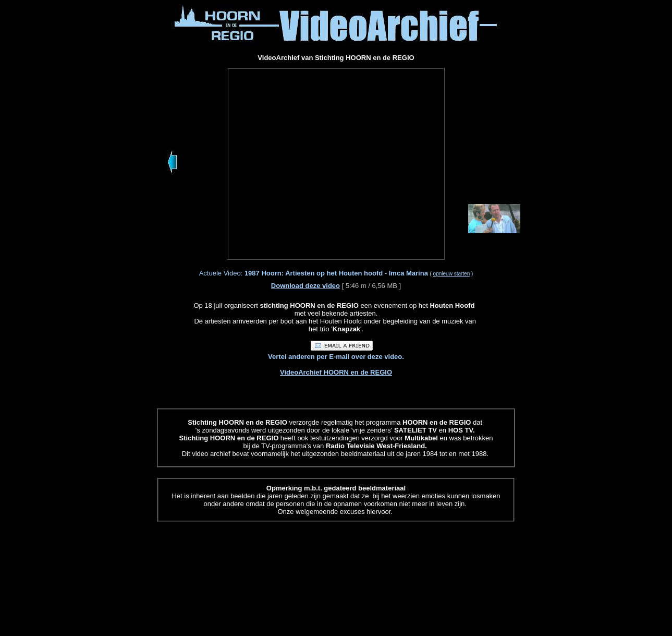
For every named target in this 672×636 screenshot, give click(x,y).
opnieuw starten (452, 274)
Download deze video (306, 286)
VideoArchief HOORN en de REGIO (336, 372)
